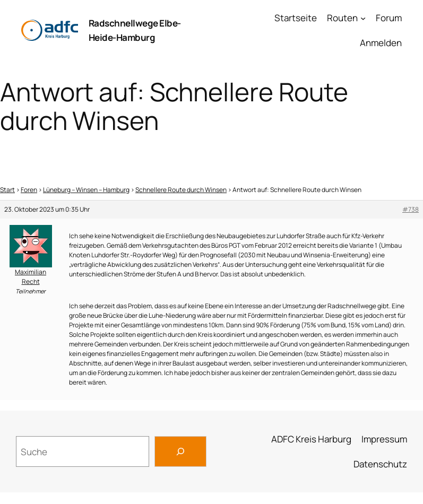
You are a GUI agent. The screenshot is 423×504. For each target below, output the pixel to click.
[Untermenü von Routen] (363, 18)
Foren (29, 190)
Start (7, 190)
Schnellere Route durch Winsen (181, 190)
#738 (411, 209)
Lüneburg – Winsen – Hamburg (86, 190)
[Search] (180, 451)
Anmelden (381, 43)
